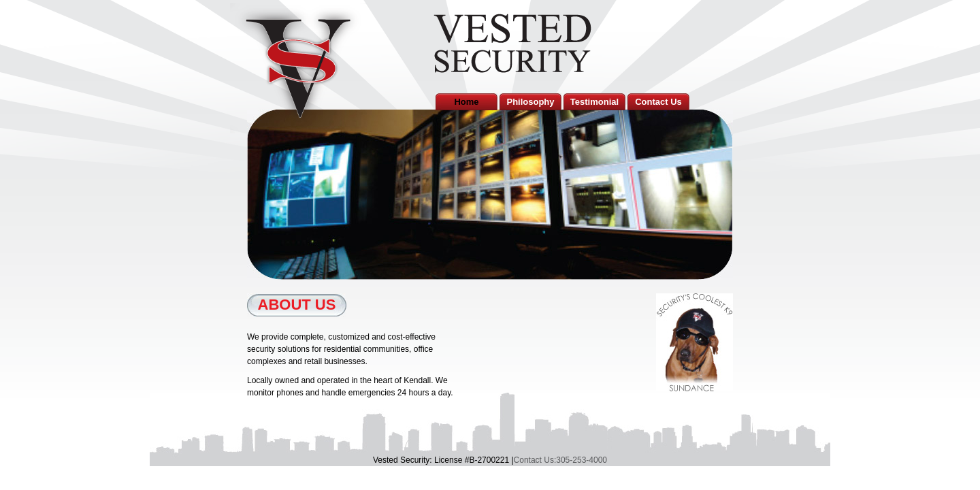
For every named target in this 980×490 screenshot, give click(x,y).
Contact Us (658, 102)
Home (466, 102)
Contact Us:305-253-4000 (560, 460)
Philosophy (530, 102)
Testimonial (594, 102)
